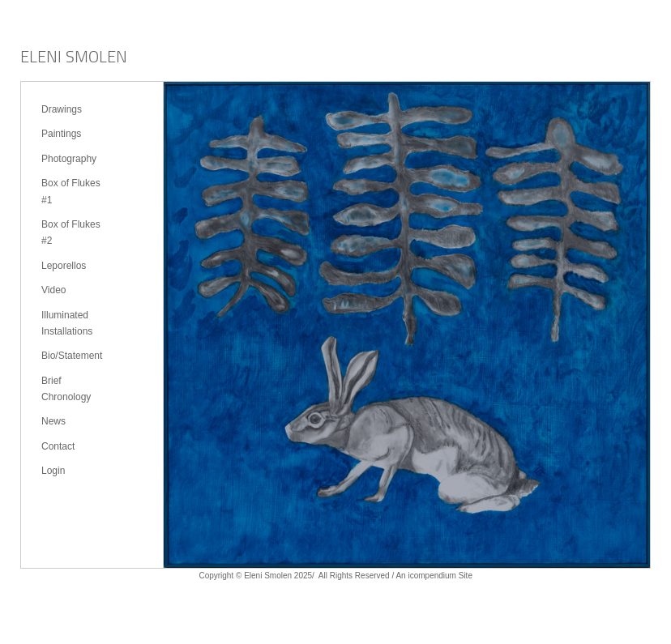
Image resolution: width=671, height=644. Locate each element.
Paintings (61, 134)
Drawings (62, 109)
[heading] (74, 59)
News (53, 421)
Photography (69, 159)
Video (53, 290)
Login (53, 471)
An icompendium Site (434, 576)
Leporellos (64, 266)
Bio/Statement (72, 356)
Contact (58, 446)
